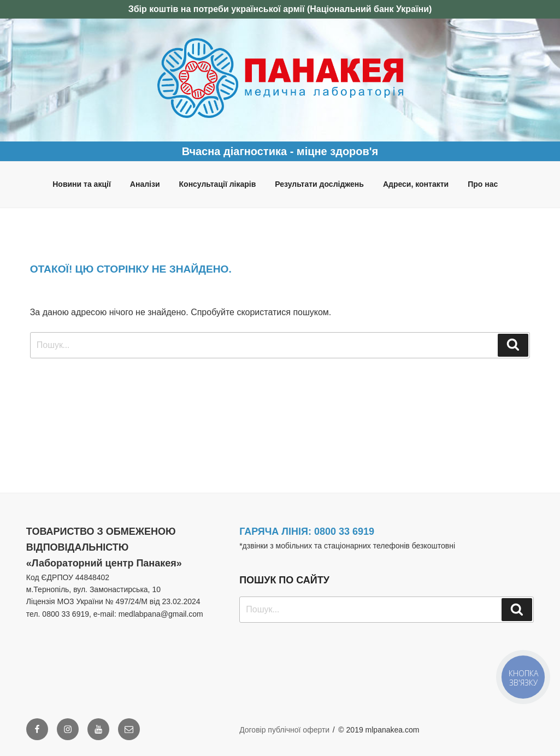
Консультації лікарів (218, 184)
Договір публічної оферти (284, 730)
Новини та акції (82, 184)
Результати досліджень (319, 184)
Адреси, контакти (416, 184)
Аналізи (145, 184)
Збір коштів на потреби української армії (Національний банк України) (280, 9)
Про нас (483, 184)
